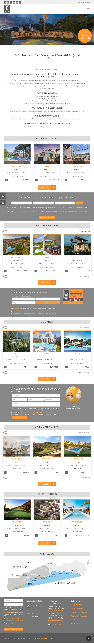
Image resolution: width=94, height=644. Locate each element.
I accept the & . (25, 211)
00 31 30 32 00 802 (57, 624)
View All (44, 187)
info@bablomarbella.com (56, 610)
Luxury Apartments (77, 608)
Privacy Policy (59, 207)
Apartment (17, 166)
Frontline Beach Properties (79, 612)
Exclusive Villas (76, 605)
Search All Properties (47, 217)
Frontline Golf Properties (79, 616)
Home (30, 638)
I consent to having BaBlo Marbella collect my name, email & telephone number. (64, 211)
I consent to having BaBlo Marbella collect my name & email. (12, 624)
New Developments (77, 620)
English (78, 2)
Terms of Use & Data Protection (24, 211)
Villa (47, 166)
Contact (51, 638)
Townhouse (77, 166)
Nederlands (86, 2)
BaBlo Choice (75, 623)
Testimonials (44, 638)
